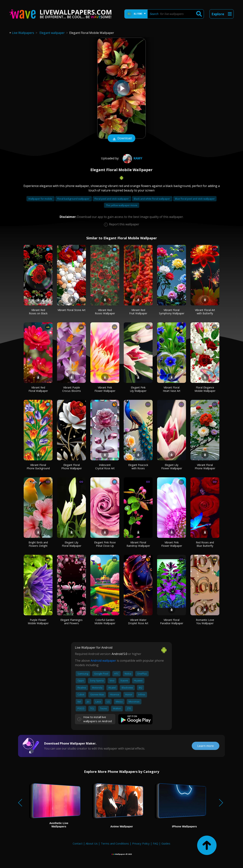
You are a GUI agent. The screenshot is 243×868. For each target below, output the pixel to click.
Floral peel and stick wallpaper (112, 199)
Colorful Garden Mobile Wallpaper (105, 622)
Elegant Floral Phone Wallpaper (72, 467)
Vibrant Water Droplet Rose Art (138, 622)
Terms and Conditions (115, 843)
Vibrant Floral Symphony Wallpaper (172, 312)
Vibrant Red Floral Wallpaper (38, 389)
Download (121, 139)
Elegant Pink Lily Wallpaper (138, 389)
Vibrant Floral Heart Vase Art (172, 389)
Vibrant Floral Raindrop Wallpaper (138, 544)
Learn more (206, 746)
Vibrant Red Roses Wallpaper (105, 312)
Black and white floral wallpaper (152, 199)
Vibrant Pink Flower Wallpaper (105, 389)
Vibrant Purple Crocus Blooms (72, 389)
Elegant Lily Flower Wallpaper (172, 467)
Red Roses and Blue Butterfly (205, 544)
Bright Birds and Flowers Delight (38, 544)
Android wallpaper (103, 661)
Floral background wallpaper (74, 199)
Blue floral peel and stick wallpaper (195, 199)
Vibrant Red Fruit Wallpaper (138, 312)
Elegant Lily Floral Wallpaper (72, 544)
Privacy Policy (141, 843)
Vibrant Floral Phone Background (38, 467)
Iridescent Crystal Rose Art (105, 467)
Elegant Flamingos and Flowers (71, 622)
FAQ (156, 843)
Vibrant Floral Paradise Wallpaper (172, 622)
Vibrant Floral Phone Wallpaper (205, 467)
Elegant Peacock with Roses (138, 467)
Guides (166, 843)
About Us (92, 843)
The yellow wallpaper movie (122, 205)
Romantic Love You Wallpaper (205, 622)
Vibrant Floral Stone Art (72, 310)
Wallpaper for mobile (41, 199)
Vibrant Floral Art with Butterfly (205, 312)
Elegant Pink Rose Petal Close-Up (105, 544)
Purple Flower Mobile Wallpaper (38, 622)
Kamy (132, 158)
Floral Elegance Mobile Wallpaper (205, 389)
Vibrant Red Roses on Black (38, 312)
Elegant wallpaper (52, 33)
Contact (78, 843)
